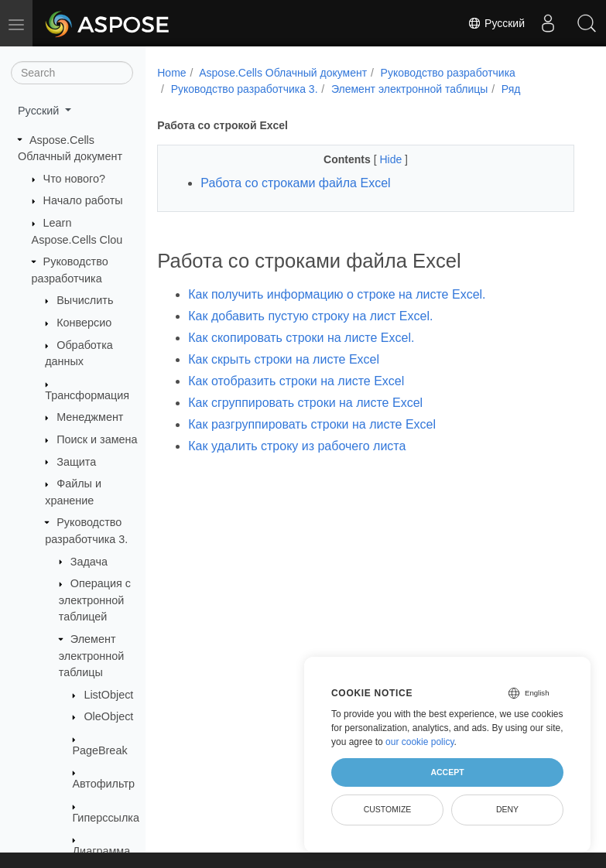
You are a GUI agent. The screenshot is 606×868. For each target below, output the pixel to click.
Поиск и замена (97, 439)
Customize (388, 809)
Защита (76, 462)
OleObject (108, 716)
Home (171, 73)
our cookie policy (420, 742)
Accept (447, 772)
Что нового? (74, 179)
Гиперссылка (106, 818)
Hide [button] (392, 159)
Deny (507, 809)
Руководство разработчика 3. (245, 89)
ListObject (108, 695)
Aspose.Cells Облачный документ (283, 73)
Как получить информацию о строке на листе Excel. (337, 294)
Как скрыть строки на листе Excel (284, 359)
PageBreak (99, 750)
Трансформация (87, 395)
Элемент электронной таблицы (91, 656)
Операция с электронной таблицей (95, 600)
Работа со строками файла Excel (295, 183)
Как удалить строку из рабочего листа (297, 446)
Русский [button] (40, 111)
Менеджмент (90, 417)
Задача (89, 562)
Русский (496, 23)
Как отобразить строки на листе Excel (296, 381)
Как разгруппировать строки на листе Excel (312, 424)
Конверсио (84, 323)
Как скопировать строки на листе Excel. (301, 338)
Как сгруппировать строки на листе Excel (305, 403)
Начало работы (83, 200)
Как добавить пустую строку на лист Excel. (310, 316)
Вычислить (85, 300)
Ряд (511, 89)
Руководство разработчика (448, 73)
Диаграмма (101, 851)
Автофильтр (103, 784)
